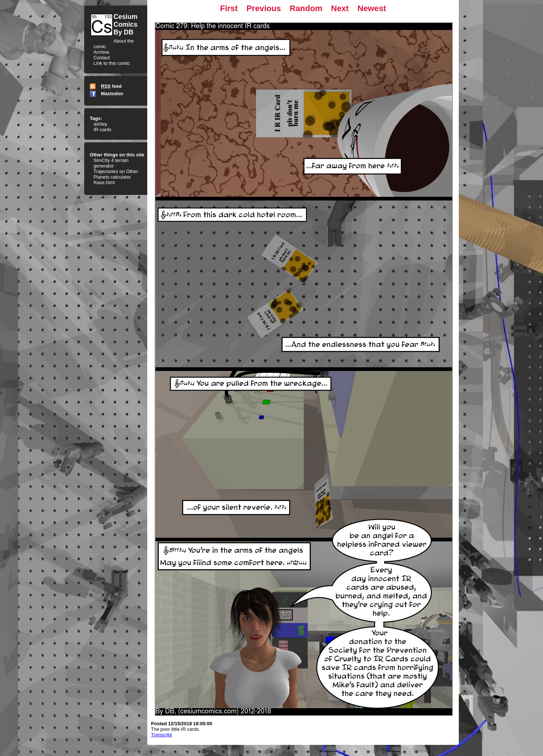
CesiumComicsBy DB (126, 24)
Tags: (96, 118)
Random (306, 8)
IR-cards (102, 130)
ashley (100, 124)
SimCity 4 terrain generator (111, 163)
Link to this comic (112, 63)
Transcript (161, 735)
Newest (372, 8)
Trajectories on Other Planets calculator (116, 174)
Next (340, 8)
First (229, 8)
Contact (102, 58)
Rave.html (104, 183)
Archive (101, 52)
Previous (264, 8)
